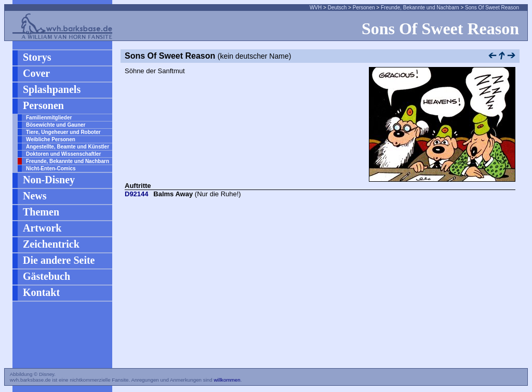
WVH (316, 8)
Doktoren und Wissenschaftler (63, 154)
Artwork (42, 228)
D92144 (137, 194)
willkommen (227, 380)
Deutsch (337, 8)
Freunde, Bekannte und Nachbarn (420, 8)
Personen (364, 8)
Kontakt (41, 292)
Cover (36, 73)
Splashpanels (52, 89)
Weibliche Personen (51, 139)
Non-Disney (49, 180)
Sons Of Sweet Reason (492, 8)
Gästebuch (46, 276)
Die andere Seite (59, 260)
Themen (41, 212)
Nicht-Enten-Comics (51, 168)
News (35, 196)
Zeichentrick (51, 244)
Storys (37, 57)
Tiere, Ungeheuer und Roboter (63, 132)
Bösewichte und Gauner (56, 125)
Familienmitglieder (49, 118)
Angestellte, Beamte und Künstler (68, 147)
